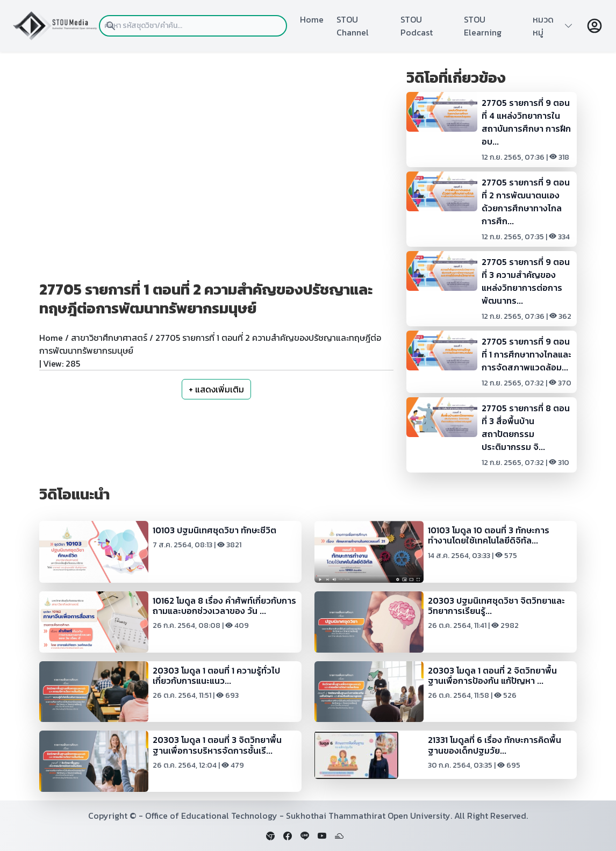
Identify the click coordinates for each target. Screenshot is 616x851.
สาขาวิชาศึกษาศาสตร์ (109, 338)
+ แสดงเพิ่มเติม (216, 389)
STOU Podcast (417, 26)
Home (312, 19)
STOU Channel (353, 26)
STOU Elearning (483, 26)
